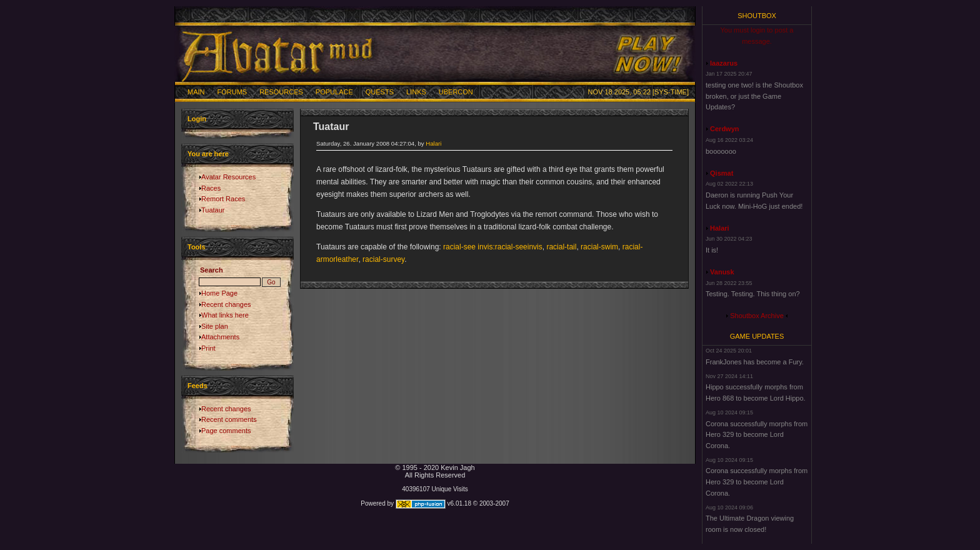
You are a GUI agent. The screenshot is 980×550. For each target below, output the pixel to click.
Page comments (226, 431)
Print (208, 348)
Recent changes (226, 304)
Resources (281, 92)
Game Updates (757, 336)
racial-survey (383, 259)
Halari (433, 143)
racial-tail (561, 247)
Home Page (219, 293)
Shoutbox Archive (757, 316)
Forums (232, 92)
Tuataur (213, 210)
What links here (225, 315)
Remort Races (223, 199)
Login (197, 119)
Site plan (215, 326)
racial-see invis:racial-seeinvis (493, 247)
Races (211, 188)
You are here (208, 154)
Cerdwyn (724, 129)
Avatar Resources (228, 177)
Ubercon (456, 92)
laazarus (724, 63)
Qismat (722, 173)
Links (416, 92)
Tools (197, 247)
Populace (334, 92)
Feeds (197, 386)
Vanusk (722, 272)
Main (196, 92)
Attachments (220, 337)
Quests (380, 92)
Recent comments (229, 419)
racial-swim (599, 247)
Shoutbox (757, 16)
